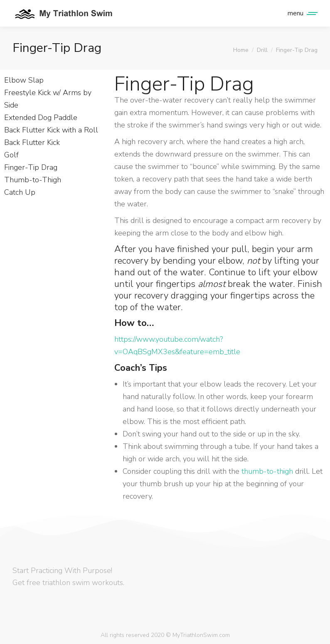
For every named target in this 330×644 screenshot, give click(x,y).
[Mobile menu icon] (300, 13)
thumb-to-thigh (267, 471)
